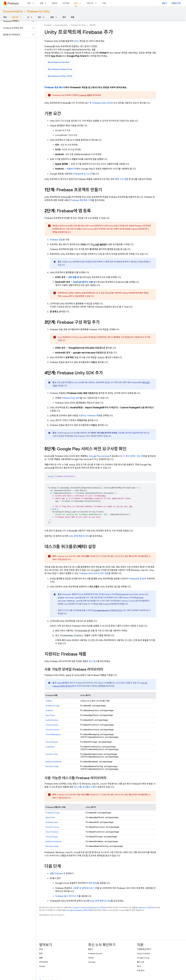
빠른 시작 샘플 (122, 179)
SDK (102, 103)
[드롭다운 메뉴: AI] (32, 17)
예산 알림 (93, 883)
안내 (41, 949)
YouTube (92, 962)
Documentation (13, 12)
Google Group (143, 958)
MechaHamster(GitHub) (59, 62)
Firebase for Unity (38, 12)
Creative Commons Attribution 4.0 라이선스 (90, 908)
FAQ (139, 966)
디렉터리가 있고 (108, 610)
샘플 (73, 17)
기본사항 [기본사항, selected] (15, 17)
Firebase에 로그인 (81, 174)
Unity (76, 41)
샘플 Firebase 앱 (58, 874)
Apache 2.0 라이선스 (147, 908)
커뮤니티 (90, 3)
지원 (104, 3)
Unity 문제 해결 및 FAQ (79, 536)
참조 (64, 17)
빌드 (29, 3)
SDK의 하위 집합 (94, 573)
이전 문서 (141, 971)
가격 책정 (66, 3)
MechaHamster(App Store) (60, 69)
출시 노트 (141, 962)
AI (28, 17)
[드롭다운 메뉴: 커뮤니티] (97, 3)
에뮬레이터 (72, 169)
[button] (16, 21)
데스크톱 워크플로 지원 (84, 787)
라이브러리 (43, 962)
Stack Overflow (144, 953)
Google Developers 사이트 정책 (79, 910)
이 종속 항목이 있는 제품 (134, 456)
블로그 (165, 3)
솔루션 (55, 3)
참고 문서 (93, 661)
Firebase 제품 (85, 95)
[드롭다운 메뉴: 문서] (81, 3)
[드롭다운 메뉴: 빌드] (34, 3)
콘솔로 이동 (176, 3)
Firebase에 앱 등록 (137, 579)
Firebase (48, 25)
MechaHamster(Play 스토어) (60, 76)
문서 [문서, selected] (76, 3)
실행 (42, 3)
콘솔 (56, 240)
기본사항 (92, 25)
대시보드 (83, 888)
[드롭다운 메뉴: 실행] (46, 3)
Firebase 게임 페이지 (55, 88)
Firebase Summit (95, 953)
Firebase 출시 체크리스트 (67, 896)
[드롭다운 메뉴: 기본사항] (22, 17)
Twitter (91, 958)
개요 (5, 17)
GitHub (42, 966)
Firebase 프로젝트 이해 (81, 200)
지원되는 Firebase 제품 (89, 416)
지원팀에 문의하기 (144, 949)
